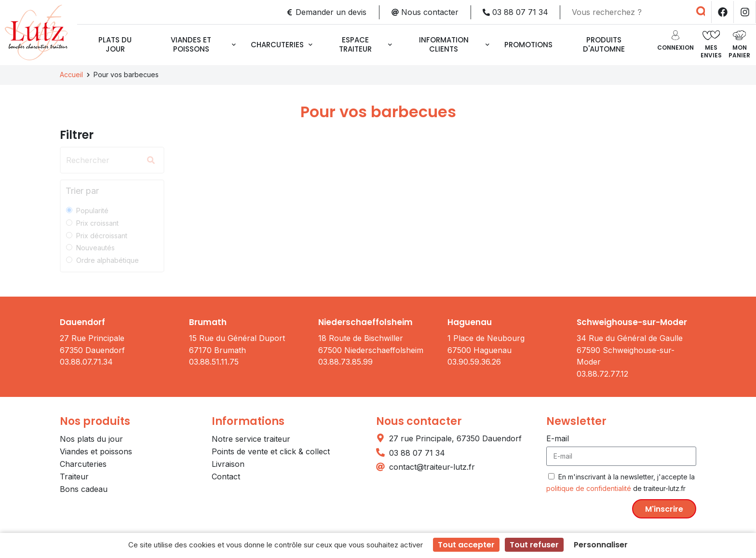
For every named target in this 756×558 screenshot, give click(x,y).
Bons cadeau (84, 489)
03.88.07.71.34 (86, 362)
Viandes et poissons (203, 44)
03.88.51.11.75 (214, 362)
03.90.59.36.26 (474, 362)
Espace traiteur (365, 44)
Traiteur (74, 476)
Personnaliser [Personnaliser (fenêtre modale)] (601, 545)
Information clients (454, 44)
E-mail (558, 438)
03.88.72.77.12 (602, 374)
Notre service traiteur (251, 439)
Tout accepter (466, 545)
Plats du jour (115, 44)
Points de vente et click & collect (271, 451)
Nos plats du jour (91, 439)
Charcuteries (282, 45)
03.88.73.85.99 (345, 362)
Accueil (71, 75)
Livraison (228, 464)
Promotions (528, 45)
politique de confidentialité (589, 488)
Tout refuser (534, 545)
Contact (226, 476)
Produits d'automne (604, 44)
